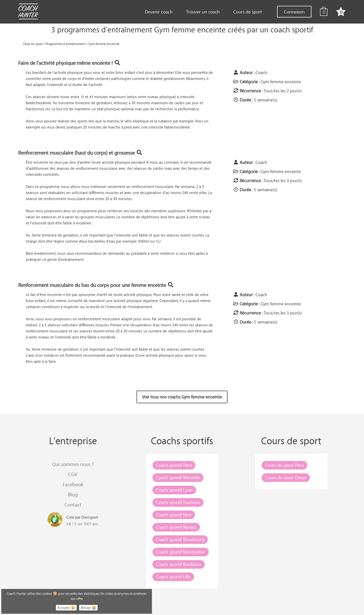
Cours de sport (248, 12)
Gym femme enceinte (104, 44)
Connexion (294, 12)
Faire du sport (33, 44)
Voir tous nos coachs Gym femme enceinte (182, 397)
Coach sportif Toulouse (178, 502)
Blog (73, 494)
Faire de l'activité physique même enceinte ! (69, 63)
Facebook (73, 484)
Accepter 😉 (66, 608)
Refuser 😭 (88, 608)
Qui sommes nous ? (73, 464)
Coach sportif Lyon (174, 490)
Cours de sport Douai (286, 477)
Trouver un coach (203, 12)
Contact (73, 505)
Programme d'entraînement (65, 44)
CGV (73, 474)
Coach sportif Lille (173, 577)
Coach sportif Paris (174, 465)
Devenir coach (159, 12)
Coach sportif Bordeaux (179, 564)
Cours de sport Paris (285, 465)
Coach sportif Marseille (178, 477)
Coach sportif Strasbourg (180, 539)
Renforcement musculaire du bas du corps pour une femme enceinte (96, 285)
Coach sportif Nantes (176, 527)
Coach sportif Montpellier (181, 552)
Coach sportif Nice (174, 515)
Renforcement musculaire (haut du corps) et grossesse (80, 153)
